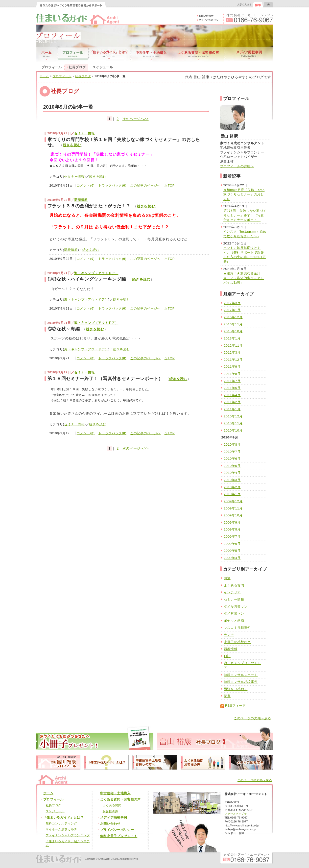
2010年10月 (233, 430)
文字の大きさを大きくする (268, 5)
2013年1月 (232, 338)
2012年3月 (232, 352)
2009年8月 (232, 529)
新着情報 (81, 200)
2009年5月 (232, 551)
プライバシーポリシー (117, 830)
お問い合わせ (110, 824)
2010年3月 (232, 480)
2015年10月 (233, 331)
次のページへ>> (136, 119)
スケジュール (103, 67)
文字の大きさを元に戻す (258, 5)
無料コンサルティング (61, 823)
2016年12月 (233, 317)
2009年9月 (232, 522)
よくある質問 (234, 585)
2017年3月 (232, 303)
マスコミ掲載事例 (238, 628)
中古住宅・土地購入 (115, 793)
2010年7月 (232, 452)
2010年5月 (232, 466)
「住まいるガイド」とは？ (64, 818)
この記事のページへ (145, 186)
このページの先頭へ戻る (252, 718)
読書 (227, 696)
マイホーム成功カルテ (61, 829)
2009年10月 (233, 515)
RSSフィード (236, 706)
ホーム (44, 76)
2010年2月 (232, 487)
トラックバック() (112, 186)
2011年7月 (232, 381)
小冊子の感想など (238, 642)
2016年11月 (233, 324)
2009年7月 (232, 537)
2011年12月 (233, 360)
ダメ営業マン (234, 614)
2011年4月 (232, 395)
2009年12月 (233, 501)
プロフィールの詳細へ (237, 166)
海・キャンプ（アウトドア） (96, 273)
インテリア (232, 592)
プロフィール (52, 67)
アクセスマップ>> (236, 814)
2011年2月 (232, 402)
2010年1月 (232, 494)
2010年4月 (232, 473)
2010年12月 (233, 416)
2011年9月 (232, 367)
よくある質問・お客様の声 (120, 799)
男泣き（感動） (236, 689)
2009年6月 (232, 544)
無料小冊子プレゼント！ (119, 836)
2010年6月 (232, 459)
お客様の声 (111, 811)
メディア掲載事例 (114, 818)
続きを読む (72, 145)
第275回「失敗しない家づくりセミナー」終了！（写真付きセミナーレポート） (245, 215)
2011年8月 (232, 374)
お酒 (227, 578)
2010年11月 (233, 423)
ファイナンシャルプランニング (68, 835)
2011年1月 (232, 409)
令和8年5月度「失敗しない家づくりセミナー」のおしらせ (244, 194)
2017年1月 (232, 310)
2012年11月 (233, 346)
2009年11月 (233, 508)
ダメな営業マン (236, 607)
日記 (227, 656)
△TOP (169, 186)
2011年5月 (232, 388)
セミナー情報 (84, 133)
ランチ (229, 635)
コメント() (86, 186)
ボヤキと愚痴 (234, 621)
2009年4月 (232, 558)
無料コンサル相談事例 (241, 682)
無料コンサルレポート (241, 675)
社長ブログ (83, 76)
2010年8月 (232, 445)
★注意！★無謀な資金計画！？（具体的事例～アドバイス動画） (244, 278)
